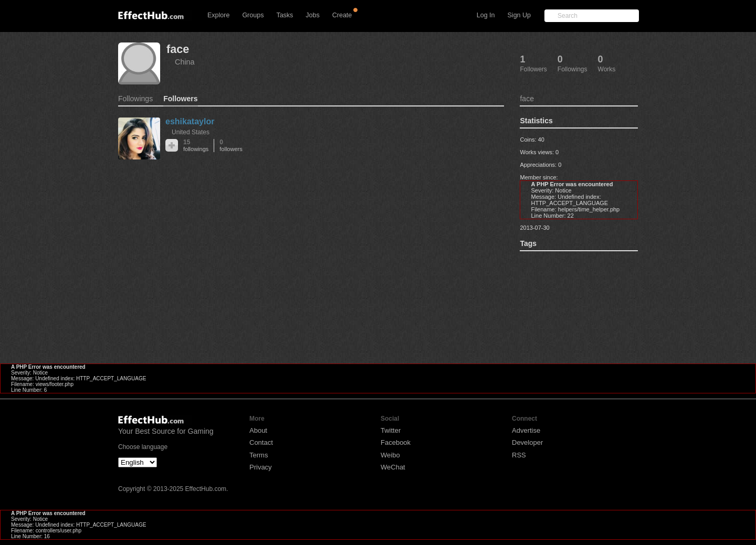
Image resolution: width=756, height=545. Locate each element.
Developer (527, 442)
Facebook (396, 442)
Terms (259, 455)
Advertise (526, 430)
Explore (218, 15)
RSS (519, 455)
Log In (486, 15)
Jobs (312, 15)
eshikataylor (190, 121)
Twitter (391, 430)
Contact (261, 442)
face (178, 49)
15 (196, 146)
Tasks (285, 15)
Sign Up (519, 15)
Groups (253, 15)
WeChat (393, 467)
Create (342, 15)
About (258, 430)
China (185, 62)
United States (191, 132)
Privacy (261, 467)
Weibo (390, 455)
